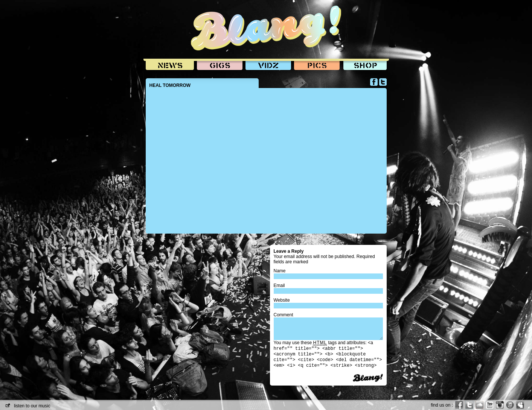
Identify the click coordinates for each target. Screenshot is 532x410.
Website (282, 300)
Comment (284, 315)
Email (279, 285)
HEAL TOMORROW (170, 85)
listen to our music (28, 406)
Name (280, 271)
